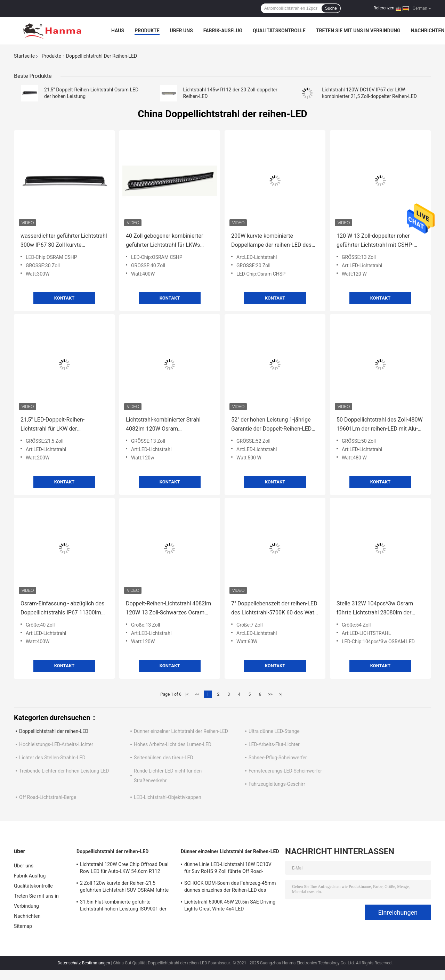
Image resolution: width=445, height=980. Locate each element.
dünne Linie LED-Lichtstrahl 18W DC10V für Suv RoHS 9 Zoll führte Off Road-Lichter (228, 869)
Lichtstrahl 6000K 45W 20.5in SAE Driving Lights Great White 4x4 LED (230, 905)
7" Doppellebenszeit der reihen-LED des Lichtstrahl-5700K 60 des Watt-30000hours (274, 609)
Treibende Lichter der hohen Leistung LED (64, 771)
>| (281, 694)
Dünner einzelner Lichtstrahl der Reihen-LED (181, 731)
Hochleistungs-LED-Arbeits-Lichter (56, 744)
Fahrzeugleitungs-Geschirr (277, 784)
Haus (118, 31)
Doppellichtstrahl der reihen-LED (54, 731)
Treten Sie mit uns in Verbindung (358, 31)
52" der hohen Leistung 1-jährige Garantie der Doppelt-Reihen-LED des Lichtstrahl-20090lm (271, 425)
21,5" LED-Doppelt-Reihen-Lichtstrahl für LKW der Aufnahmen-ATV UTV (52, 425)
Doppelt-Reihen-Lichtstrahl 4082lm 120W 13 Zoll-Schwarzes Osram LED (168, 609)
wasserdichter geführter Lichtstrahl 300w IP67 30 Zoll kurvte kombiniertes (64, 241)
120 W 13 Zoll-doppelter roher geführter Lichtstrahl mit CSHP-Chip (375, 241)
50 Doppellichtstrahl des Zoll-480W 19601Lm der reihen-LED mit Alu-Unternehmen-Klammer (380, 425)
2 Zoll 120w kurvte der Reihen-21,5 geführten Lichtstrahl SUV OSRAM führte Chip (124, 888)
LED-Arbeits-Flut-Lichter (274, 744)
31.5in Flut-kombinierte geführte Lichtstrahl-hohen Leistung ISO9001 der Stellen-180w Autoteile (123, 906)
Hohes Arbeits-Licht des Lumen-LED (173, 744)
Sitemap (23, 926)
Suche (331, 8)
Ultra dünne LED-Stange (274, 731)
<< (197, 694)
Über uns (181, 31)
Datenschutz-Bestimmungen (84, 963)
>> (270, 694)
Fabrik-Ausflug (223, 31)
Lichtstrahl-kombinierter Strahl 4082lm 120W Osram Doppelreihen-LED (163, 425)
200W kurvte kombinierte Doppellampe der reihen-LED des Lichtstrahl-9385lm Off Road (271, 241)
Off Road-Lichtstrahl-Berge (48, 797)
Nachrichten (428, 31)
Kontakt (64, 298)
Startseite (24, 56)
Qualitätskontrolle (279, 31)
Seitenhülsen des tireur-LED (164, 758)
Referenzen (384, 8)
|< (187, 694)
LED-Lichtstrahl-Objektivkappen (168, 797)
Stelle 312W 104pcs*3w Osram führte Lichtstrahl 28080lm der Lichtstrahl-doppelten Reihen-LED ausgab (377, 609)
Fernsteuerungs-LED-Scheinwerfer (285, 771)
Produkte (147, 31)
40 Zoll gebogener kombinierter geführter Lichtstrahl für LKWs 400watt (164, 241)
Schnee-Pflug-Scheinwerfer (278, 758)
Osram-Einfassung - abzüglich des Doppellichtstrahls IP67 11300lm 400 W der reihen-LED (62, 609)
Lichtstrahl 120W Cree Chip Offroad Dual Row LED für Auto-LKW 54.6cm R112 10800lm (124, 869)
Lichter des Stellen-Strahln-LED (52, 758)
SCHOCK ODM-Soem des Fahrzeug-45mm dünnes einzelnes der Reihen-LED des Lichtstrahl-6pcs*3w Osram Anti (230, 888)
